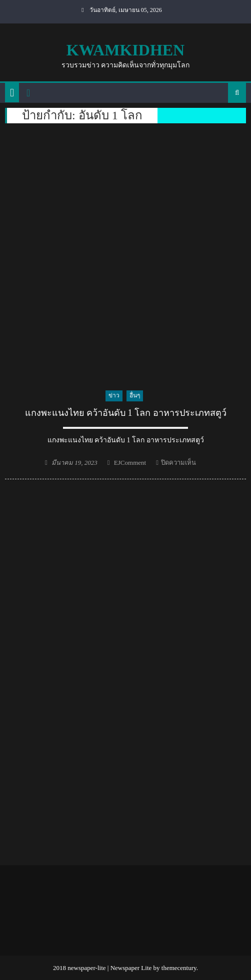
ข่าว (114, 395)
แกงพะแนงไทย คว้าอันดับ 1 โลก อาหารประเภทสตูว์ (126, 413)
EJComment (130, 463)
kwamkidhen (125, 50)
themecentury (179, 968)
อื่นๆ (135, 395)
